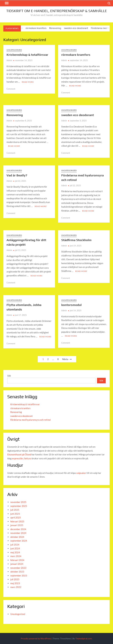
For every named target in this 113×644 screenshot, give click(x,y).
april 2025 (16, 517)
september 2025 (19, 506)
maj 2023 (15, 583)
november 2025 (18, 502)
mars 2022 (16, 587)
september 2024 (19, 541)
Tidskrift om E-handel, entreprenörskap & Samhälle (57, 11)
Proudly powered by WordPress (36, 638)
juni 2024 (15, 548)
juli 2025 (15, 510)
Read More (28, 82)
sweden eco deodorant (78, 28)
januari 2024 (17, 564)
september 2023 (19, 576)
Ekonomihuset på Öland (19, 454)
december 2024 (18, 529)
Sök (9, 376)
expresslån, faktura (22, 458)
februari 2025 (17, 521)
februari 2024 (17, 560)
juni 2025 (15, 514)
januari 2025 (17, 525)
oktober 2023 (17, 572)
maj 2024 (15, 552)
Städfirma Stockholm (76, 240)
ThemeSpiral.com (84, 638)
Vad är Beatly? (17, 175)
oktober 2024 (17, 537)
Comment (11, 89)
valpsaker (81, 473)
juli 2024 (15, 545)
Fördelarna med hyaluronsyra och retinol (30, 420)
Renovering (58, 28)
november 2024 (18, 533)
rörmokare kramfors (38, 28)
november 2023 (18, 568)
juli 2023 (15, 579)
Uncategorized (14, 50)
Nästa (65, 359)
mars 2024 (16, 556)
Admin (9, 60)
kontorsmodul (71, 305)
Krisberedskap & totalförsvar (27, 55)
